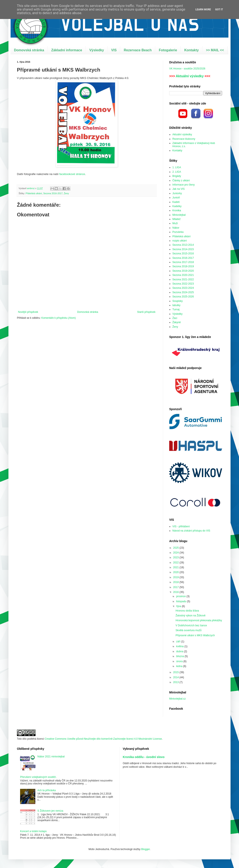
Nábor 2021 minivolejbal (51, 757)
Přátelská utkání (34, 193)
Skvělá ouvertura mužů (189, 630)
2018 (176, 582)
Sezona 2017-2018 (183, 262)
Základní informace (67, 50)
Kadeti (176, 202)
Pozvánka (178, 232)
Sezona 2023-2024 (183, 288)
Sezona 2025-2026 (183, 297)
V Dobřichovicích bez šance (191, 625)
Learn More (203, 9)
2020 (176, 572)
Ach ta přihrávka (47, 790)
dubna (180, 651)
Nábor (176, 228)
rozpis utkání (180, 241)
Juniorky (177, 193)
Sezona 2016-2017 (53, 193)
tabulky (176, 305)
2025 (176, 548)
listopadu (182, 601)
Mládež (177, 219)
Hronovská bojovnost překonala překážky (199, 620)
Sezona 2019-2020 (183, 271)
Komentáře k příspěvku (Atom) (58, 318)
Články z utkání (181, 180)
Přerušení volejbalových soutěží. (38, 777)
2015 (176, 672)
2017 (176, 587)
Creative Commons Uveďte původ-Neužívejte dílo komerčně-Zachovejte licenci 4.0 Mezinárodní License (103, 739)
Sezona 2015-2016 (183, 254)
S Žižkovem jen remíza (50, 811)
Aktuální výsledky (190, 76)
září (179, 642)
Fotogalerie (168, 50)
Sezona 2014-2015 (183, 249)
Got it (219, 9)
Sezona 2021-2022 (183, 279)
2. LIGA (177, 172)
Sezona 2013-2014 (183, 245)
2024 (176, 553)
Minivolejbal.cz (177, 699)
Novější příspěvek (28, 312)
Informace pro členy (183, 185)
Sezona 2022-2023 (183, 284)
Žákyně (177, 322)
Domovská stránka (29, 50)
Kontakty (191, 50)
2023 (176, 557)
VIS (114, 50)
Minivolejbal (179, 215)
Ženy (66, 193)
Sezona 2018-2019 (183, 266)
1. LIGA (177, 167)
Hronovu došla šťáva (187, 611)
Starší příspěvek (146, 312)
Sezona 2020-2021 (183, 275)
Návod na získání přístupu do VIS (191, 531)
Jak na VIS (179, 189)
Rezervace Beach (138, 50)
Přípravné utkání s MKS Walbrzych (195, 635)
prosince (181, 596)
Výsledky (97, 50)
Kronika (177, 210)
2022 (176, 563)
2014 (176, 677)
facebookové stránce (72, 174)
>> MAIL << (215, 50)
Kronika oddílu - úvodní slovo (144, 757)
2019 (176, 577)
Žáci (175, 318)
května (180, 646)
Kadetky (177, 206)
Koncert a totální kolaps (33, 831)
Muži (175, 223)
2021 (176, 567)
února (180, 661)
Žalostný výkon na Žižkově (190, 616)
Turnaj (176, 309)
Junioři (176, 198)
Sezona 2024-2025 (183, 292)
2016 (176, 592)
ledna (180, 666)
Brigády (177, 176)
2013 (176, 682)
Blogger (145, 849)
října (179, 606)
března (180, 656)
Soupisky (178, 301)
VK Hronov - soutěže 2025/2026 (187, 69)
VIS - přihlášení (181, 526)
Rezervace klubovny (184, 139)
